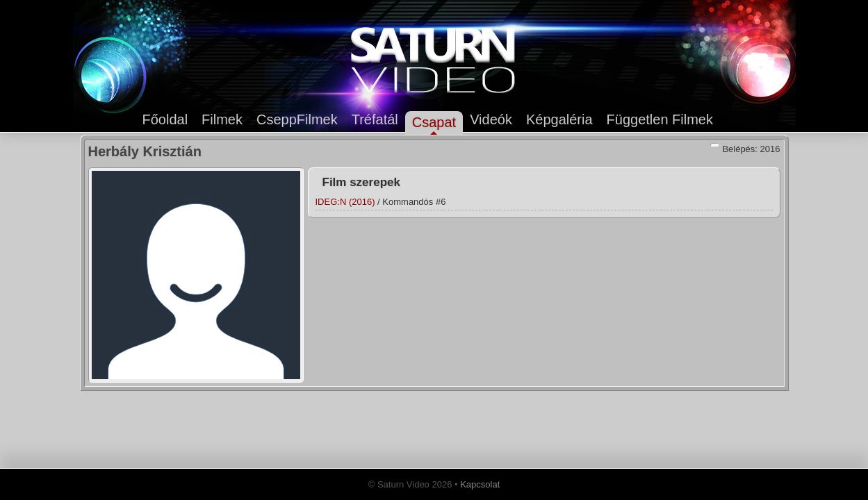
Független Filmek (660, 119)
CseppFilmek (297, 119)
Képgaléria (559, 119)
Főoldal (165, 119)
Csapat (434, 122)
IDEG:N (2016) (345, 202)
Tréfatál (375, 119)
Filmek (222, 119)
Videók (491, 119)
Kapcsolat (480, 484)
